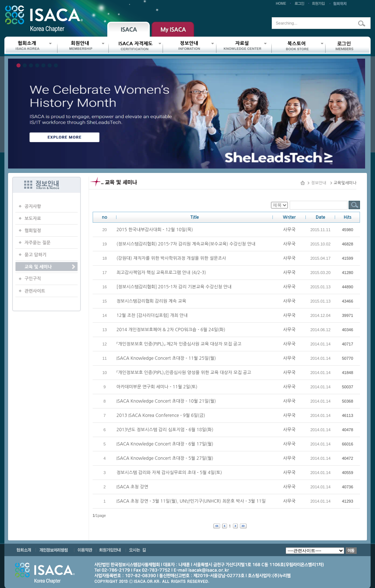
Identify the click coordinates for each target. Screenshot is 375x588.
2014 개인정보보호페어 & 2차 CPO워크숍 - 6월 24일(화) (171, 330)
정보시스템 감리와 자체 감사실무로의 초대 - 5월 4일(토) (169, 473)
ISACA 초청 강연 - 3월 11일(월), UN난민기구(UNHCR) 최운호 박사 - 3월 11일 (191, 501)
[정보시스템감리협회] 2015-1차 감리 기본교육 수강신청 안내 (174, 287)
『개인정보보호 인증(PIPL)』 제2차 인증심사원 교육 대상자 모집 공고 (179, 344)
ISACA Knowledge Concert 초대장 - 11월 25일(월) (166, 358)
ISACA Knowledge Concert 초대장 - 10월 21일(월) (166, 401)
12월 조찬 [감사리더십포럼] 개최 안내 (152, 315)
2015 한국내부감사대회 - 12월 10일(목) (155, 230)
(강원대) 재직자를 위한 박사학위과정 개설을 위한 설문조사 (171, 258)
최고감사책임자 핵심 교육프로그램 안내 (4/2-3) (161, 273)
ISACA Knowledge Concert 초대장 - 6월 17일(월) (165, 444)
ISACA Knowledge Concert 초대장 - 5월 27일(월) (165, 458)
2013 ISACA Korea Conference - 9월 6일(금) (161, 415)
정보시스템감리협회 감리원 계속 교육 (151, 301)
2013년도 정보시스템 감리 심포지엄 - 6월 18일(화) (165, 430)
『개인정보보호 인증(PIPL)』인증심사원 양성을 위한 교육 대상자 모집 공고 (184, 373)
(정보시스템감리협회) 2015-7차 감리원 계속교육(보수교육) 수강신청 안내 (186, 244)
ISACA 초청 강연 (132, 487)
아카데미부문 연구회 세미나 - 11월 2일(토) (157, 387)
